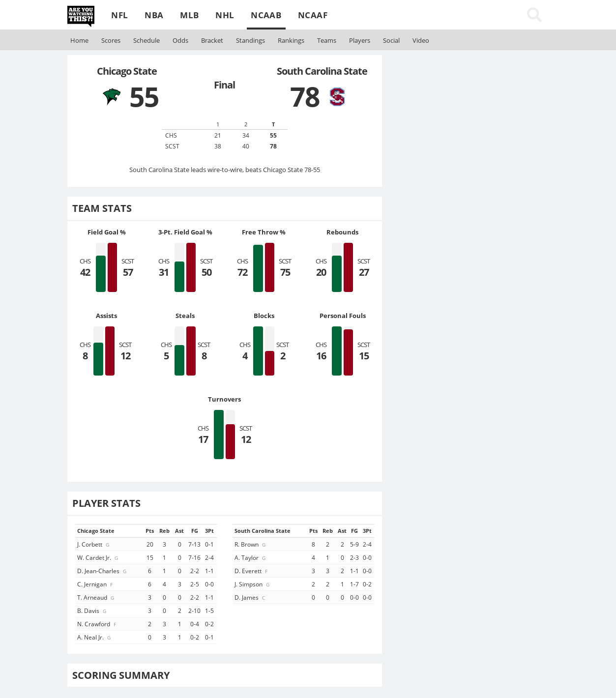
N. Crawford (97, 624)
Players (360, 40)
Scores (111, 40)
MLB (189, 15)
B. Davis (92, 611)
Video (421, 40)
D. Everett (252, 571)
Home (79, 40)
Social (391, 40)
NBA (154, 15)
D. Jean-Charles (103, 571)
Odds (180, 40)
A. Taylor (251, 557)
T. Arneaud (96, 597)
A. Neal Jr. (95, 637)
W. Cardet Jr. (98, 557)
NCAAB (266, 15)
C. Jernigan (96, 584)
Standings (250, 40)
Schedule (147, 40)
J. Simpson (253, 584)
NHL (225, 15)
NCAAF (313, 15)
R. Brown (251, 544)
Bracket (212, 40)
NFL (119, 15)
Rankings (291, 40)
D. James (250, 597)
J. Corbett (94, 544)
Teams (327, 40)
